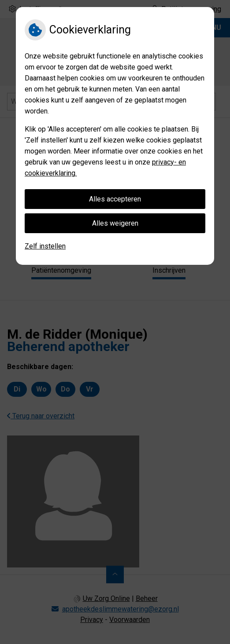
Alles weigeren (115, 223)
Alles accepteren (115, 199)
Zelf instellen (45, 246)
